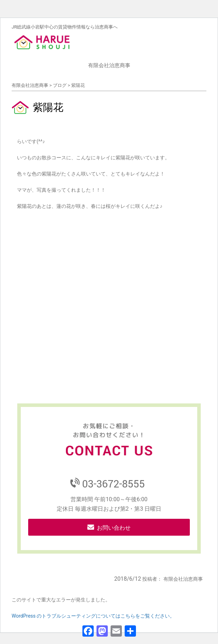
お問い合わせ (114, 528)
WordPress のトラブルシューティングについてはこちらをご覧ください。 (93, 616)
